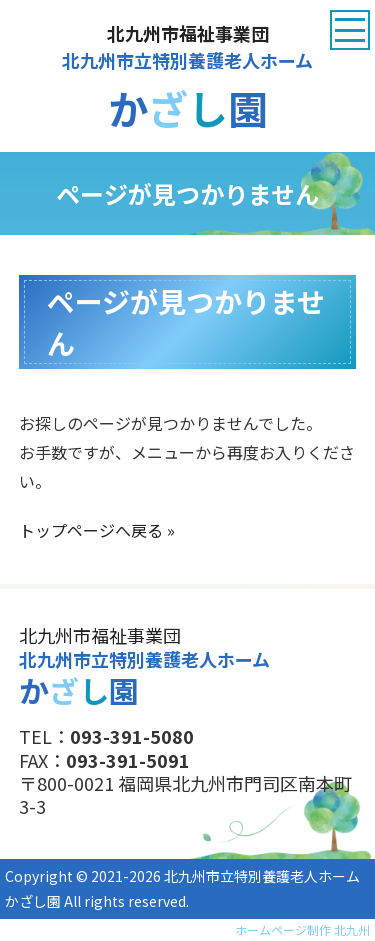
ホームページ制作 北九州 (302, 929)
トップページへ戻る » (97, 530)
